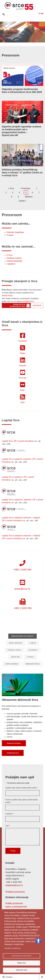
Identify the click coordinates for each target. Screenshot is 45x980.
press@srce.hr (22, 589)
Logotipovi (11, 264)
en (41, 13)
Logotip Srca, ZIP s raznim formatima (18, 441)
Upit (7, 826)
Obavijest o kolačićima (12, 948)
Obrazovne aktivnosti (22, 636)
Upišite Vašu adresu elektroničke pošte (21, 788)
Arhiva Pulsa (7, 296)
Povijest (10, 235)
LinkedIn (22, 366)
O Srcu (10, 255)
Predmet (9, 814)
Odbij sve (21, 963)
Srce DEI (15, 657)
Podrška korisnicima (15, 892)
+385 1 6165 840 (22, 570)
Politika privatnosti (14, 903)
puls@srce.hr (28, 301)
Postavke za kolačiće (21, 956)
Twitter (22, 353)
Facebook (22, 341)
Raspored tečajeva (14, 743)
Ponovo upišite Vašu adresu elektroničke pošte (22, 801)
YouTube (22, 378)
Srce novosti (16, 643)
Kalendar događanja (15, 232)
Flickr (22, 390)
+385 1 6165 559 (22, 608)
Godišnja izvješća (14, 258)
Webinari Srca (33, 664)
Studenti (33, 650)
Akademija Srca (13, 753)
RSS (22, 402)
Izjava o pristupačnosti (16, 907)
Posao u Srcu (14, 650)
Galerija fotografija (14, 261)
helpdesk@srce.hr (14, 885)
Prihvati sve (21, 970)
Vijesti (33, 643)
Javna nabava (12, 664)
